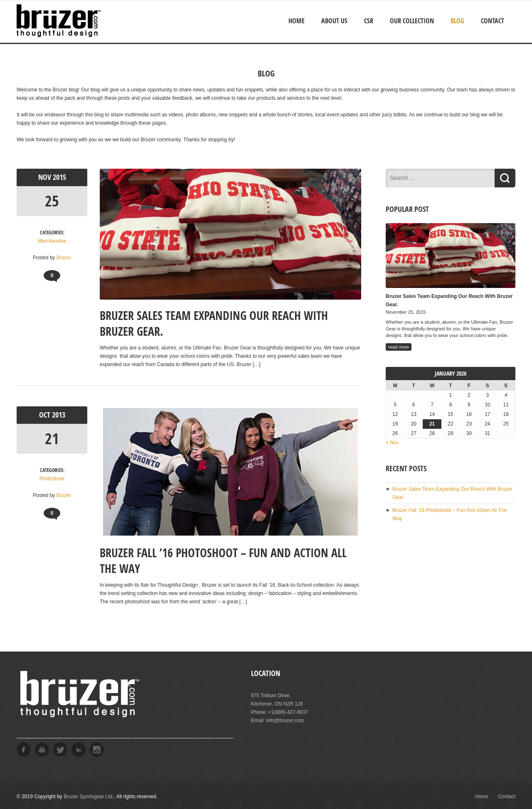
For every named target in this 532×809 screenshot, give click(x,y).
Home (297, 21)
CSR (369, 21)
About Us (334, 21)
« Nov (392, 443)
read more (399, 347)
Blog (457, 21)
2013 (59, 415)
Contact (493, 21)
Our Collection (412, 21)
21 (52, 439)
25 (52, 201)
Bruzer (64, 258)
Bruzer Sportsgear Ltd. (89, 797)
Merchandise (52, 241)
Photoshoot (52, 479)
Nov (46, 177)
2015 (59, 177)
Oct (46, 415)
